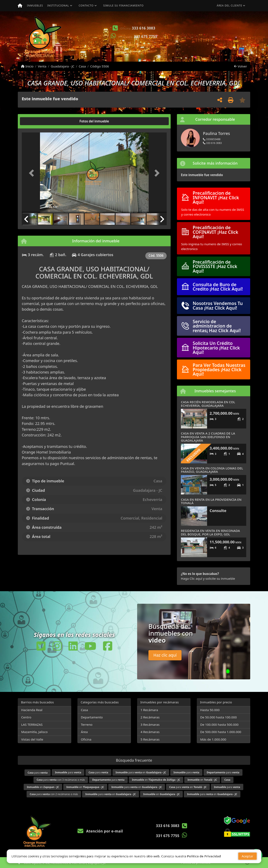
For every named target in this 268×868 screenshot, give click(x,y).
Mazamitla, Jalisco (34, 732)
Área (84, 732)
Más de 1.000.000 (213, 739)
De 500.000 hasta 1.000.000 (221, 732)
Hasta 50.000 (210, 710)
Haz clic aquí (165, 655)
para (38, 773)
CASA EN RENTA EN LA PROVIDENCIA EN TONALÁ (211, 501)
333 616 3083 (144, 28)
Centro (26, 717)
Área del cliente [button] (229, 6)
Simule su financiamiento (123, 6)
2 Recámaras (150, 717)
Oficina (86, 739)
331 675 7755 (146, 36)
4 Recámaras (150, 732)
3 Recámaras (150, 724)
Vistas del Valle (32, 739)
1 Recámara (149, 710)
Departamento (92, 717)
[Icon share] (41, 646)
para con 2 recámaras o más (54, 794)
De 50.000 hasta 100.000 (218, 717)
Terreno (87, 724)
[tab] (38, 121)
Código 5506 (100, 66)
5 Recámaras (150, 739)
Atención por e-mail (100, 831)
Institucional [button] (58, 6)
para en (141, 772)
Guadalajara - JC (62, 66)
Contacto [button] (86, 6)
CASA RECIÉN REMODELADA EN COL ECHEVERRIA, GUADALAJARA (208, 404)
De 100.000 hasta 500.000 (219, 724)
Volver (240, 66)
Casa (82, 66)
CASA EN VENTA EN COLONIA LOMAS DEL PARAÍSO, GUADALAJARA (212, 470)
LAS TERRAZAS (32, 724)
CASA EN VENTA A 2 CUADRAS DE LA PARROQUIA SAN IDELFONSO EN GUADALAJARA (208, 437)
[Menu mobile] (20, 6)
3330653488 (212, 139)
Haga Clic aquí (191, 578)
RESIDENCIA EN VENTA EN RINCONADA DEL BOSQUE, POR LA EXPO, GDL (210, 532)
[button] (179, 37)
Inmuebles (35, 6)
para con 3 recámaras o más (61, 780)
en (156, 780)
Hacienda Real (32, 710)
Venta (42, 66)
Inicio (27, 66)
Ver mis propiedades (225, 49)
